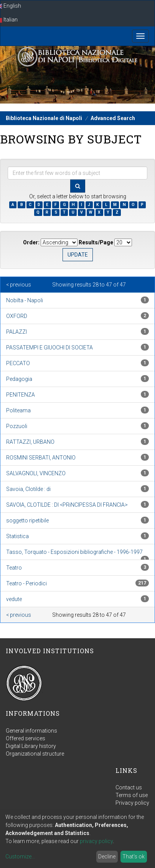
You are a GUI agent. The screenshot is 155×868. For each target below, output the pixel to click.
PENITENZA (21, 395)
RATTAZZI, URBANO (30, 442)
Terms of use (132, 795)
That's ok (134, 856)
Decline (107, 856)
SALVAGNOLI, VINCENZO (36, 473)
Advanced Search (113, 118)
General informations (31, 731)
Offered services (26, 738)
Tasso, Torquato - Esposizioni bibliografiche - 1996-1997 (74, 552)
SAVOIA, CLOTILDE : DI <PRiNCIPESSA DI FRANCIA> (67, 505)
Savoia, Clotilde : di (28, 489)
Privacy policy (132, 803)
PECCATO (18, 363)
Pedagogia (19, 379)
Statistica (17, 536)
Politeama (18, 410)
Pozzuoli (17, 426)
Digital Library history (31, 746)
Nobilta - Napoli (25, 300)
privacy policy (96, 841)
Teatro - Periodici (26, 583)
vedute (14, 599)
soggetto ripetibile (27, 520)
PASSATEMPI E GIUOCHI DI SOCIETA (49, 348)
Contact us (129, 787)
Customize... (20, 856)
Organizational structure (35, 754)
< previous (19, 285)
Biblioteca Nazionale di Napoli (44, 118)
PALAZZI (16, 332)
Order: (31, 242)
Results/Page (96, 242)
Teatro (14, 568)
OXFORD (17, 316)
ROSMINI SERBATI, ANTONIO (41, 458)
